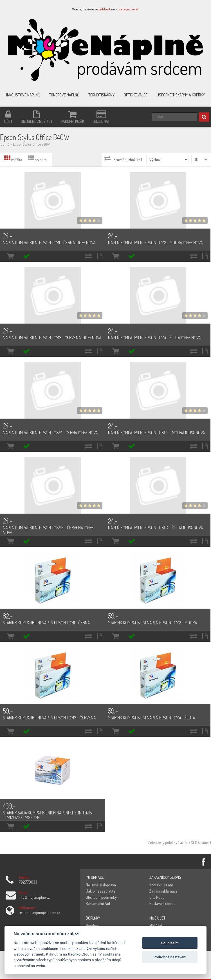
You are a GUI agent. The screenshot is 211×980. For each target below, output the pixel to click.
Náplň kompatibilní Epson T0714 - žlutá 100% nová (154, 338)
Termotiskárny (101, 95)
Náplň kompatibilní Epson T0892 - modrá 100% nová (156, 433)
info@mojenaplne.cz (34, 897)
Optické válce (136, 95)
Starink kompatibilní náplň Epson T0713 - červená (49, 718)
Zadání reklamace (163, 891)
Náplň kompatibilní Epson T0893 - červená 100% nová (48, 530)
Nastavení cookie (162, 903)
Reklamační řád (98, 903)
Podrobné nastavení (170, 957)
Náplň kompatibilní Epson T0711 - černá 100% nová (49, 243)
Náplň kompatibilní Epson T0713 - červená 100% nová (52, 338)
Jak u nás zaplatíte (100, 891)
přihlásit (104, 9)
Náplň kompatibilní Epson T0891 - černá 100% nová (50, 433)
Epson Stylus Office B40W (31, 144)
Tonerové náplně (64, 95)
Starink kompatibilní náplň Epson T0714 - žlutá (151, 718)
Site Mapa (157, 897)
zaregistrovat (129, 9)
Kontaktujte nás (161, 885)
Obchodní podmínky (101, 897)
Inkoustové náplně (23, 95)
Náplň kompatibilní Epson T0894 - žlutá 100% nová (155, 528)
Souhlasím (170, 943)
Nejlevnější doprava (101, 885)
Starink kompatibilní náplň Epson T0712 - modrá (152, 623)
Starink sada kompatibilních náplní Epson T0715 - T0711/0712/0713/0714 (49, 815)
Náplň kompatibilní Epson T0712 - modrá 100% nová (155, 243)
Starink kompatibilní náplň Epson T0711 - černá (46, 623)
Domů (5, 144)
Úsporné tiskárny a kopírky (181, 95)
